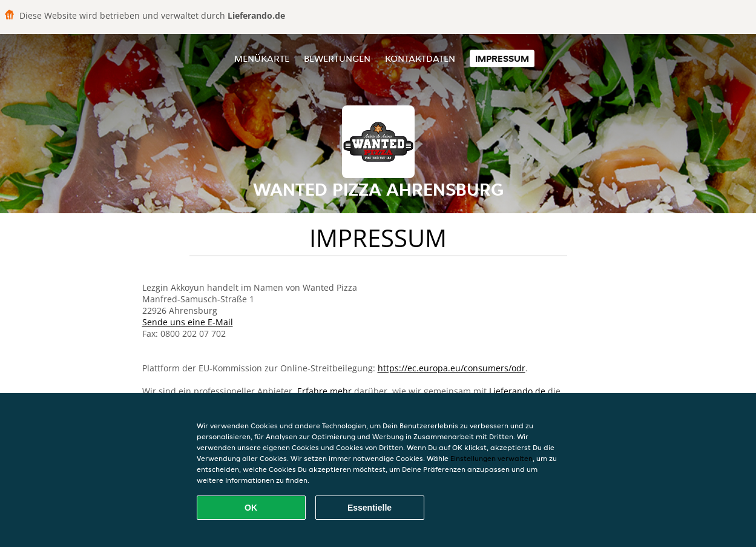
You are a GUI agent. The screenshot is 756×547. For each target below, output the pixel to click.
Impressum (502, 58)
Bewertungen (337, 58)
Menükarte (262, 58)
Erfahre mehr (324, 391)
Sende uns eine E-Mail (188, 322)
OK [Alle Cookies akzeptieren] (251, 508)
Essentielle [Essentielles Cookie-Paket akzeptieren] (370, 508)
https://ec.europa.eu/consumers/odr (452, 368)
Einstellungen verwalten (491, 458)
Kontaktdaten (420, 58)
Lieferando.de (517, 391)
